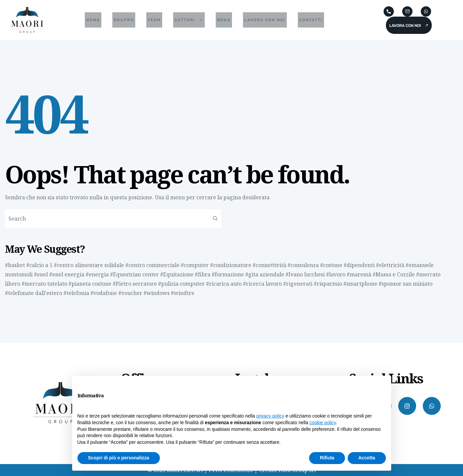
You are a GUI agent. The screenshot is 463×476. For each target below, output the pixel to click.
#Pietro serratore (135, 284)
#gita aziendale (265, 274)
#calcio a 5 (39, 265)
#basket (15, 265)
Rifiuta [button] (327, 458)
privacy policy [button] (270, 416)
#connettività (269, 265)
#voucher (130, 293)
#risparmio (328, 284)
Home (93, 20)
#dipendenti (359, 265)
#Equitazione (177, 274)
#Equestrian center (134, 274)
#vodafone (104, 293)
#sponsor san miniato (405, 284)
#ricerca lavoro (262, 284)
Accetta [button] (367, 458)
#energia (97, 274)
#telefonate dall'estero (34, 293)
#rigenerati (298, 284)
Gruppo (124, 20)
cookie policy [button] (323, 423)
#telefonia (76, 293)
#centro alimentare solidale (89, 265)
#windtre (183, 293)
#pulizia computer (181, 284)
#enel (41, 274)
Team (154, 20)
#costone (331, 265)
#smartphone (360, 284)
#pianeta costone (90, 284)
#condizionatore (231, 265)
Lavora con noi (265, 20)
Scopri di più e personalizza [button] (119, 458)
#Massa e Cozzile (394, 274)
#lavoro (336, 274)
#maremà (359, 274)
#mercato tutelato (44, 284)
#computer (195, 265)
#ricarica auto (224, 284)
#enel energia (67, 274)
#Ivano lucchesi (305, 274)
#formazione (228, 274)
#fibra (203, 274)
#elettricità (390, 265)
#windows (157, 293)
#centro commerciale (152, 265)
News (224, 20)
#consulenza (303, 265)
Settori (189, 20)
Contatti (311, 20)
